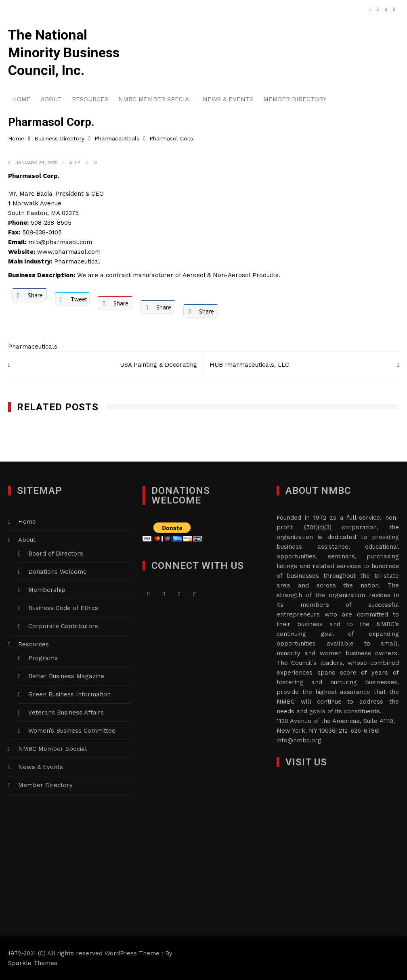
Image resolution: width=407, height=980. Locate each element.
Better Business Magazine (66, 676)
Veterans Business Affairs (66, 713)
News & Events (228, 99)
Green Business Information (69, 694)
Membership (47, 590)
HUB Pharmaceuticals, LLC (249, 365)
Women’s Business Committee (72, 731)
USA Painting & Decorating (158, 365)
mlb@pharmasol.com (60, 242)
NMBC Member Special (155, 99)
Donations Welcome (58, 572)
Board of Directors (56, 554)
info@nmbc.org (299, 740)
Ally (75, 163)
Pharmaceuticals (33, 347)
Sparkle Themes (33, 963)
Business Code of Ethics (63, 608)
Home (21, 99)
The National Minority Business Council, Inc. (64, 52)
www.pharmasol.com (69, 252)
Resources (90, 99)
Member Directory (295, 99)
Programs (43, 658)
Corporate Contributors (63, 626)
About (51, 99)
